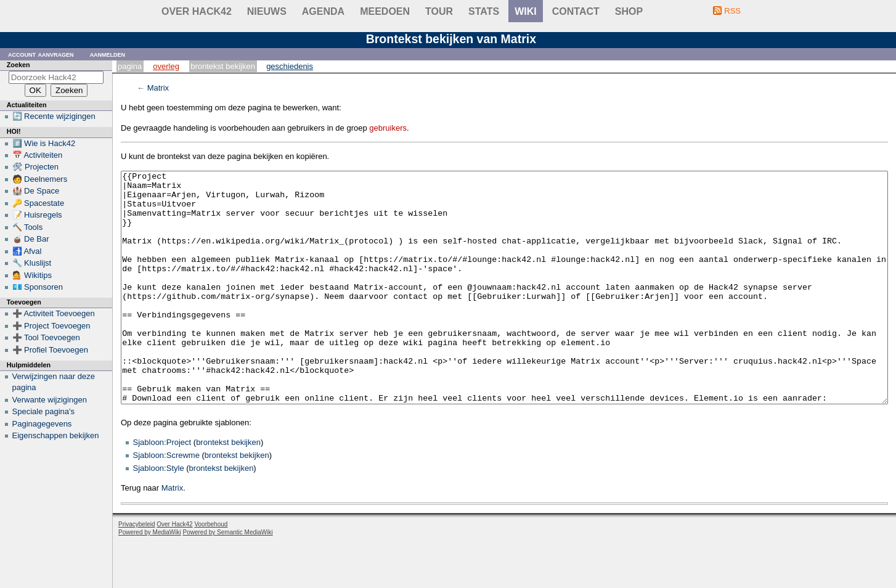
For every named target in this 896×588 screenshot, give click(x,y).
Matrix (158, 88)
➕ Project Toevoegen (51, 326)
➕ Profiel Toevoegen (50, 350)
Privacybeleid (136, 570)
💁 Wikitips (32, 275)
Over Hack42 (197, 11)
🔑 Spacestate (39, 203)
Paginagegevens (42, 424)
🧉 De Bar (31, 239)
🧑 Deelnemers (40, 179)
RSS (732, 11)
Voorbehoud (211, 570)
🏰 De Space (36, 191)
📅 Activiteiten (38, 155)
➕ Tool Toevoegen (46, 337)
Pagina (130, 66)
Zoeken (18, 65)
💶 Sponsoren (38, 287)
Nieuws (267, 11)
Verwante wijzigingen (50, 400)
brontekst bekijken (228, 488)
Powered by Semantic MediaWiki (228, 578)
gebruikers (388, 128)
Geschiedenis (290, 66)
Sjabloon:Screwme (166, 501)
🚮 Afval (27, 251)
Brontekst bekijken (223, 66)
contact (576, 11)
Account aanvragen (41, 54)
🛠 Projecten (36, 167)
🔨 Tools (28, 227)
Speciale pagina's (44, 411)
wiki (526, 11)
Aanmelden (108, 54)
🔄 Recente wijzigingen (54, 116)
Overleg (166, 66)
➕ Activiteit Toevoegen (54, 313)
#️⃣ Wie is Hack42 (44, 143)
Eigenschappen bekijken (56, 435)
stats (484, 11)
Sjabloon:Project (162, 488)
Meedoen (385, 11)
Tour (439, 11)
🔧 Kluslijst (32, 263)
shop (629, 11)
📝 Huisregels (37, 215)
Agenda (323, 11)
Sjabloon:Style (159, 514)
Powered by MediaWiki (150, 578)
